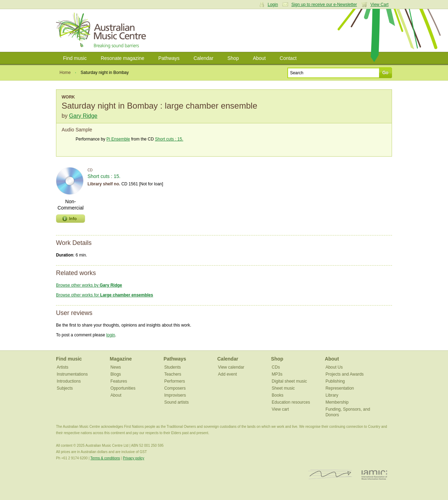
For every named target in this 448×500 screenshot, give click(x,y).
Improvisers (175, 395)
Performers (174, 381)
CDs (276, 367)
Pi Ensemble (118, 139)
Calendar (204, 58)
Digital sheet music (289, 381)
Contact (288, 58)
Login (273, 5)
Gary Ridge (83, 116)
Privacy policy (134, 458)
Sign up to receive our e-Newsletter (324, 5)
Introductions (69, 381)
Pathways (169, 58)
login (110, 335)
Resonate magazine (123, 58)
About (259, 58)
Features (119, 381)
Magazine (121, 359)
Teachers (173, 374)
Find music (75, 58)
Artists (62, 367)
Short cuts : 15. (169, 139)
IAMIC (374, 475)
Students (172, 367)
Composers (175, 388)
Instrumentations (72, 374)
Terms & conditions (105, 458)
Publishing (335, 381)
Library (332, 395)
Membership (337, 402)
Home (65, 73)
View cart (280, 409)
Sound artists (176, 402)
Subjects (65, 388)
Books (277, 395)
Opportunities (123, 388)
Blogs (116, 374)
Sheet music (283, 388)
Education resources (291, 402)
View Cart (379, 5)
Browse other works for (104, 295)
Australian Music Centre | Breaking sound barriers (102, 30)
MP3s (277, 374)
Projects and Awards (345, 374)
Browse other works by (89, 285)
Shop (233, 58)
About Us (334, 367)
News (116, 367)
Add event (227, 374)
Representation (340, 388)
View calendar (231, 367)
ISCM (330, 475)
